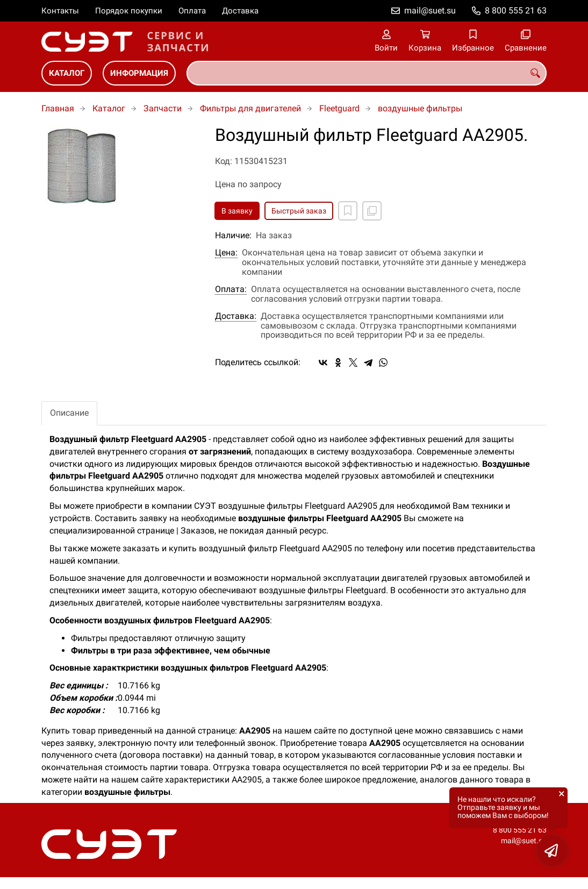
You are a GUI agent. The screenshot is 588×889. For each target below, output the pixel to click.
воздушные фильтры (420, 108)
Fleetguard (339, 108)
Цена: (226, 253)
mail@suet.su (430, 10)
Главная (58, 108)
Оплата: (231, 289)
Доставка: (236, 316)
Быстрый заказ (299, 211)
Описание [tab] (69, 413)
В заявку (237, 211)
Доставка (240, 11)
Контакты (60, 11)
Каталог (67, 73)
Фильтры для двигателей (250, 108)
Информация (139, 73)
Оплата (192, 11)
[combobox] (367, 73)
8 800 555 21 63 (516, 10)
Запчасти (163, 108)
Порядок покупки (129, 11)
